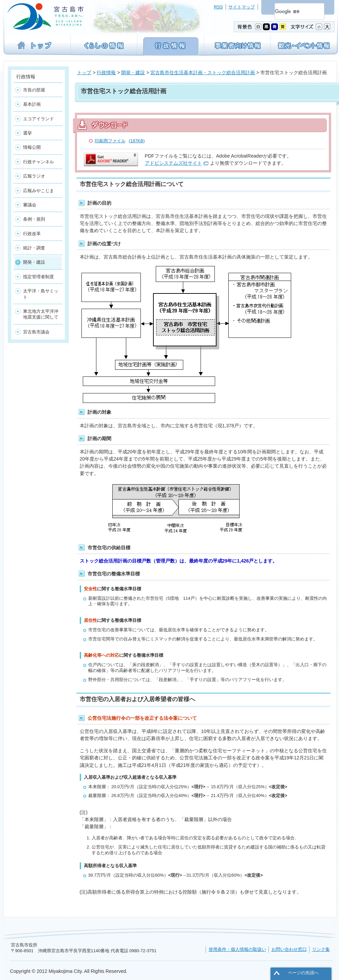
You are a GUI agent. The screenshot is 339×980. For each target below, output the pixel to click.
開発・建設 (133, 73)
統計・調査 (34, 248)
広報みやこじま (39, 191)
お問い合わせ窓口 (289, 949)
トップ (84, 73)
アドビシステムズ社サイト (173, 163)
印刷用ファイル (120, 141)
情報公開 (32, 147)
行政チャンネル (39, 162)
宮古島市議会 (36, 332)
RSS (218, 7)
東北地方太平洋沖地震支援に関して (41, 314)
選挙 (27, 133)
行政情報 (106, 73)
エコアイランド (39, 119)
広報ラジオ (34, 176)
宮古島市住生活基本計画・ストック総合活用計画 (203, 73)
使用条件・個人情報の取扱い (237, 949)
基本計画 (32, 104)
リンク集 (321, 949)
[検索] (291, 12)
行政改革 (32, 234)
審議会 (30, 205)
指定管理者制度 (39, 277)
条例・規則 (34, 219)
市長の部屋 (34, 90)
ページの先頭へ (303, 973)
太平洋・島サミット (41, 294)
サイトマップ (242, 7)
